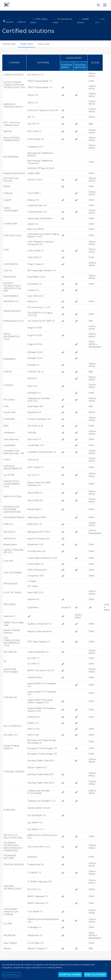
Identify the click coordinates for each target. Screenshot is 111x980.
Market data (9, 44)
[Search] (99, 5)
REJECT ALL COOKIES (95, 976)
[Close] (106, 966)
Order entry (27, 44)
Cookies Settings (11, 976)
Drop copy (44, 44)
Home (4, 21)
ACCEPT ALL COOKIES (70, 976)
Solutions (10, 22)
